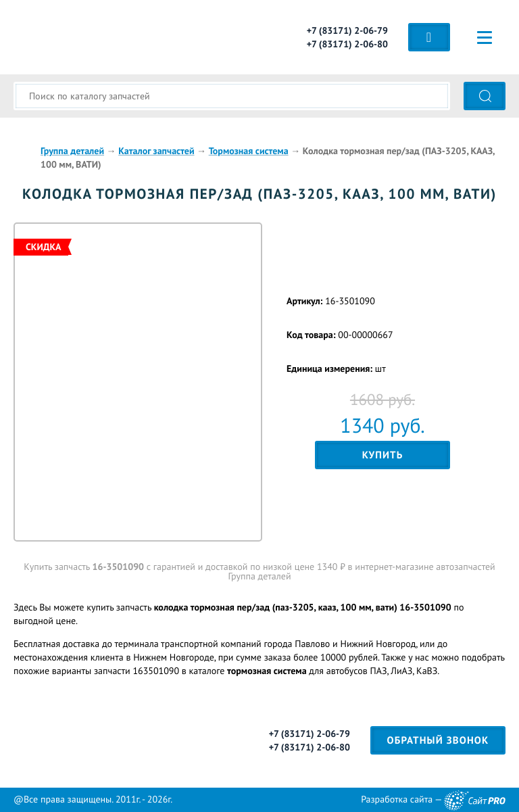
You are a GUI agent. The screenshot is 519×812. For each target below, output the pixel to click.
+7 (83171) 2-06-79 (347, 30)
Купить (383, 455)
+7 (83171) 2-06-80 (347, 44)
